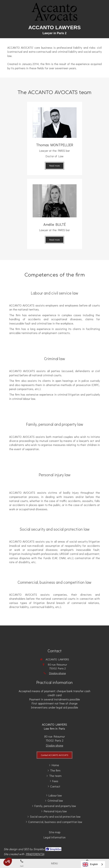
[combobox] (93, 864)
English (90, 865)
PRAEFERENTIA (35, 854)
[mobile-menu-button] (54, 863)
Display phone (57, 673)
